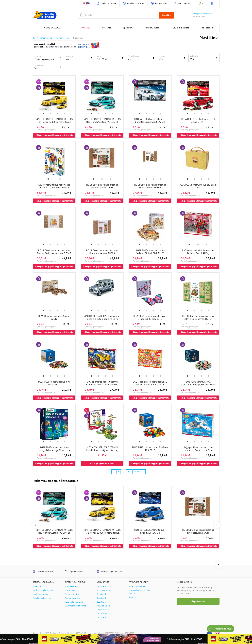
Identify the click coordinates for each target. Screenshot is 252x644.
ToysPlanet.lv (103, 610)
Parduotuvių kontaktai (43, 590)
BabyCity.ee (102, 602)
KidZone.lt (101, 586)
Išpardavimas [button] (129, 28)
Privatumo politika (137, 586)
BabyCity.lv (102, 598)
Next (217, 525)
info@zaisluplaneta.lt (202, 14)
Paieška (166, 15)
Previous (35, 525)
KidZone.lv (101, 617)
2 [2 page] (114, 472)
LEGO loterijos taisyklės (75, 606)
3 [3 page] (119, 472)
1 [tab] (44, 113)
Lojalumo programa (41, 594)
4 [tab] (64, 113)
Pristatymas (70, 590)
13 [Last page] (129, 472)
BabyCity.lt (102, 594)
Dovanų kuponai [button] (154, 28)
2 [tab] (51, 113)
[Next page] (139, 472)
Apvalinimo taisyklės (42, 598)
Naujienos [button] (106, 28)
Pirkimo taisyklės (72, 598)
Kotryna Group (103, 590)
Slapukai (132, 597)
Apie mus (37, 586)
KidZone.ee (102, 614)
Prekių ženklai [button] (207, 28)
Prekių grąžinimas (72, 594)
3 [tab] (58, 113)
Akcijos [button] (86, 28)
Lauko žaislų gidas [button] (181, 28)
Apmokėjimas (71, 586)
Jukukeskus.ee (103, 606)
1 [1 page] (109, 472)
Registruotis (198, 601)
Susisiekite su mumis (74, 602)
